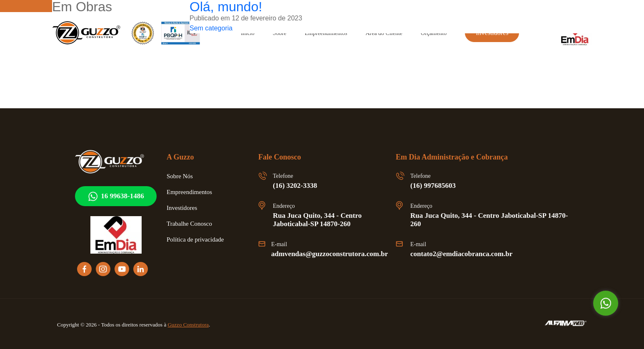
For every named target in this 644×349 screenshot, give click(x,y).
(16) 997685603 (437, 186)
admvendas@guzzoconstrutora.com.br (335, 254)
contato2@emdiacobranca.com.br (466, 254)
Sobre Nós (182, 176)
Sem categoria (214, 28)
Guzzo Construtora (210, 324)
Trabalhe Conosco (192, 224)
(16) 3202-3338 (299, 186)
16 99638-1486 (116, 196)
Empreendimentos (193, 192)
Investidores (184, 208)
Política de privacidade (199, 239)
